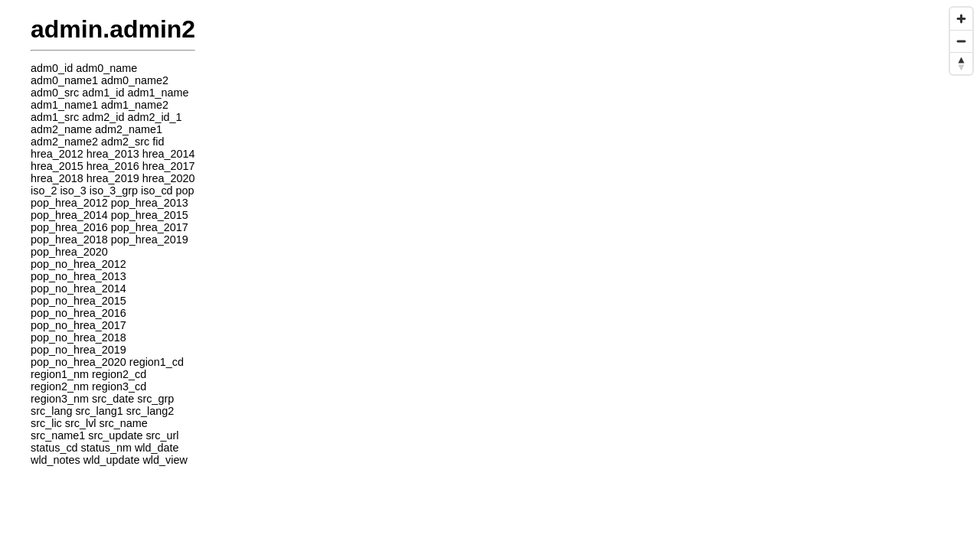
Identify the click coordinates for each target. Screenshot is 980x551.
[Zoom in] (961, 19)
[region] (490, 275)
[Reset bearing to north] (961, 63)
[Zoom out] (961, 41)
